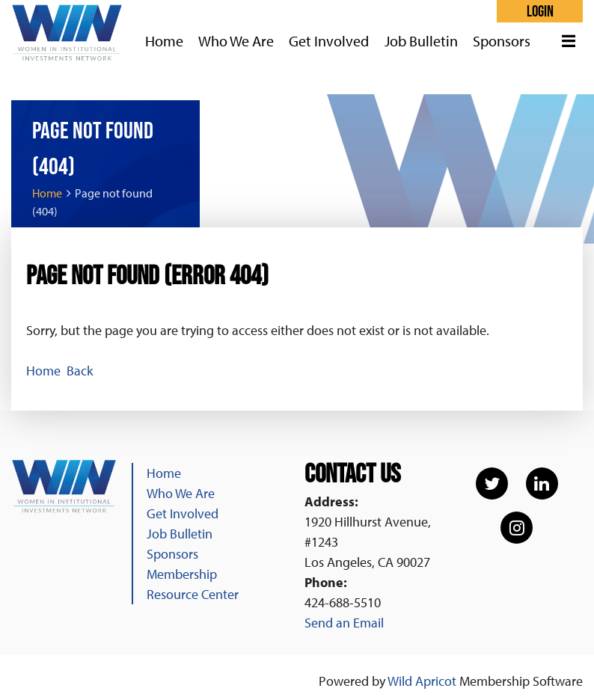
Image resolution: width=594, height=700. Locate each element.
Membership (182, 574)
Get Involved (183, 513)
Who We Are (181, 493)
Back (80, 371)
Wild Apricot (422, 681)
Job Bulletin (180, 534)
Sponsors (172, 554)
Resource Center (193, 594)
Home (47, 193)
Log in (540, 11)
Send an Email (344, 623)
